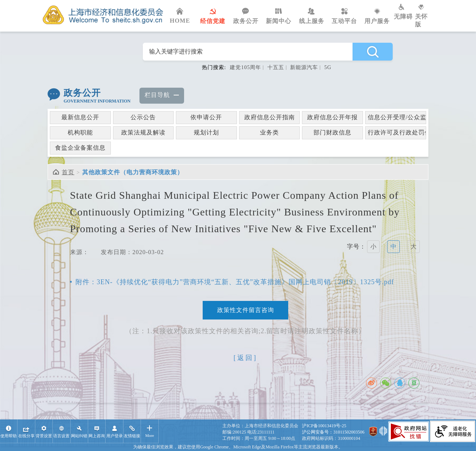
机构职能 (80, 132)
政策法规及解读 (143, 132)
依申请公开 (206, 117)
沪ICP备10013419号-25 (324, 426)
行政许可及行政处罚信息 (397, 132)
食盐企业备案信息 (80, 148)
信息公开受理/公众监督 (397, 117)
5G (328, 67)
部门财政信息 (332, 132)
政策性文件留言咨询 (246, 310)
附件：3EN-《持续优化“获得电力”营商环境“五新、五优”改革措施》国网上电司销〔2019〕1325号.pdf (235, 282)
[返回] (245, 358)
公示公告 (143, 117)
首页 (68, 172)
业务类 (269, 132)
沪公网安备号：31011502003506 (333, 432)
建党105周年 (245, 67)
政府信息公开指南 (270, 117)
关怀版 (424, 16)
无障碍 (404, 12)
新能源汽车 (304, 67)
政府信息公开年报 (332, 117)
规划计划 (206, 132)
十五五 (276, 67)
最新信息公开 (80, 117)
